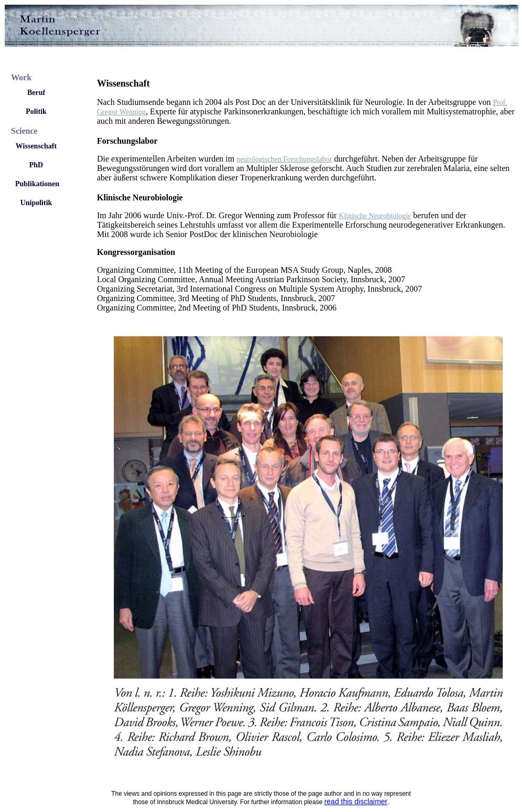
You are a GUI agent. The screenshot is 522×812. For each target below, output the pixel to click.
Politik (36, 111)
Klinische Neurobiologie (375, 216)
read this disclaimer (356, 802)
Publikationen (37, 184)
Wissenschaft (36, 146)
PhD (36, 165)
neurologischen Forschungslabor (284, 159)
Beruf (36, 93)
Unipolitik (36, 203)
